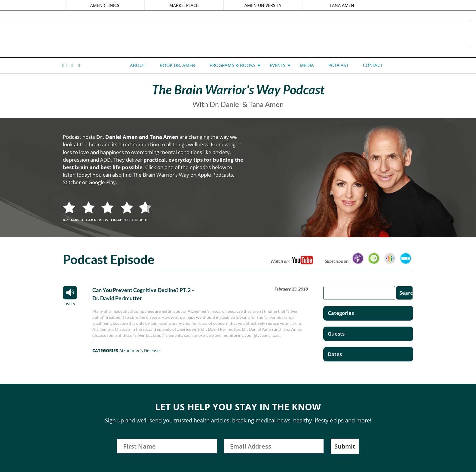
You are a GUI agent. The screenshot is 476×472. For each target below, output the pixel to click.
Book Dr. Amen (177, 65)
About (138, 65)
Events (278, 65)
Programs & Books (232, 65)
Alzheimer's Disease (140, 350)
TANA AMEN (341, 5)
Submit (345, 446)
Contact (373, 65)
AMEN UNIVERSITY (263, 5)
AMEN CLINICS (106, 5)
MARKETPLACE (184, 5)
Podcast (338, 65)
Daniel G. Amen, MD (238, 34)
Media (307, 65)
